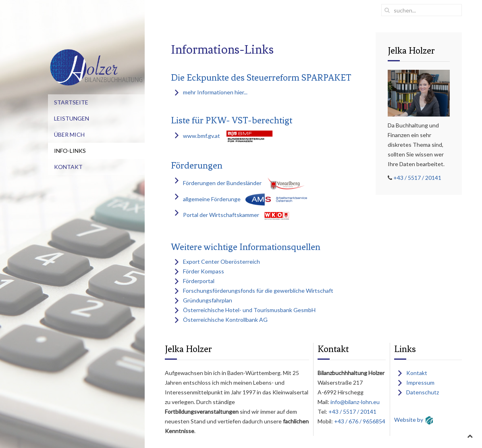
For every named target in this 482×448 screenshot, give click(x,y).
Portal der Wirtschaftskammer (221, 215)
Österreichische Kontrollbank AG (225, 320)
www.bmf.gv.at (202, 136)
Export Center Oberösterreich (221, 262)
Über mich (69, 134)
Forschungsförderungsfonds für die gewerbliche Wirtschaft (258, 291)
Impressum (420, 382)
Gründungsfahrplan (208, 300)
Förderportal (199, 281)
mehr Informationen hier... (215, 92)
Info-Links (70, 151)
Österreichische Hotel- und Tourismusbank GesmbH (249, 310)
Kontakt (68, 167)
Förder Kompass (204, 271)
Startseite (71, 102)
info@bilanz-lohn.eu (354, 402)
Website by (409, 420)
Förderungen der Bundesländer (222, 183)
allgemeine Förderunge (212, 199)
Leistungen (72, 118)
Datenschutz (423, 392)
